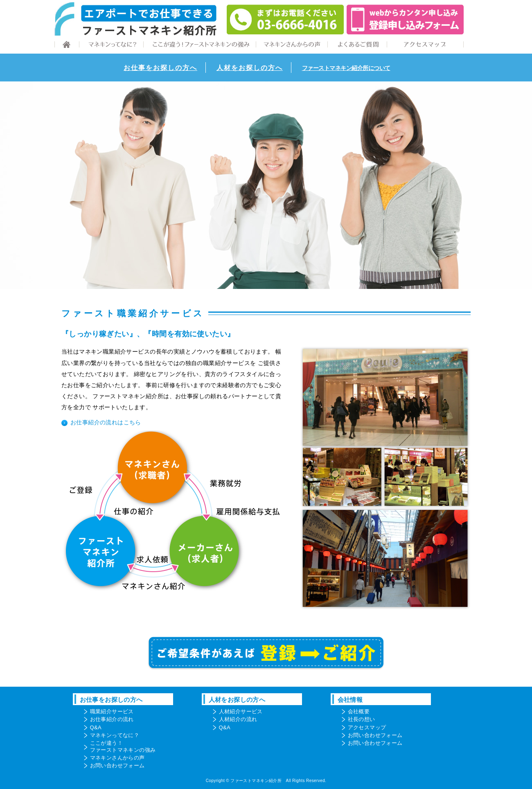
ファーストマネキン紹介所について (346, 68)
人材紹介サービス (241, 711)
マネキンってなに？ (115, 735)
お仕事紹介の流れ (112, 719)
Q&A (96, 727)
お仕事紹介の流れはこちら (106, 423)
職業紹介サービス (112, 711)
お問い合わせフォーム (117, 765)
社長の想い (362, 719)
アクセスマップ (367, 727)
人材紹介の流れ (238, 719)
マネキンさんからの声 (117, 758)
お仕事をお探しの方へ (160, 68)
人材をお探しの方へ (250, 68)
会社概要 (359, 711)
